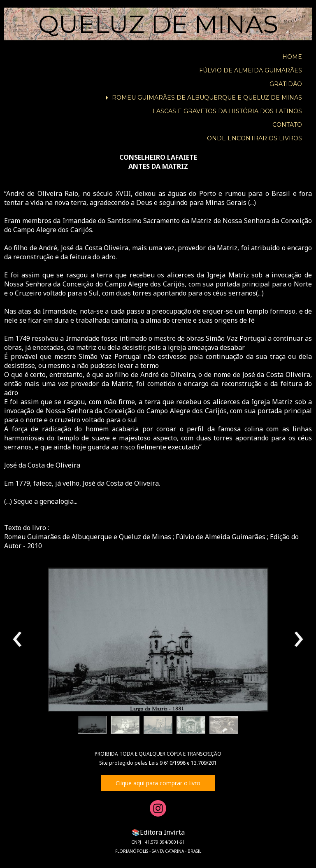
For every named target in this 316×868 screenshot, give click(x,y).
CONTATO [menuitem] (287, 125)
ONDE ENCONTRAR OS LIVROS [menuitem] (254, 138)
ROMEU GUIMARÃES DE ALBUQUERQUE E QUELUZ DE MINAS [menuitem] (207, 98)
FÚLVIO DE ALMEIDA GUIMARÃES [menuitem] (251, 70)
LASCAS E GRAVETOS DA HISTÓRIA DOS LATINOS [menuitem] (227, 111)
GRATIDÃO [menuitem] (286, 84)
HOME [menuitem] (292, 57)
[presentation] (17, 640)
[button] (92, 725)
